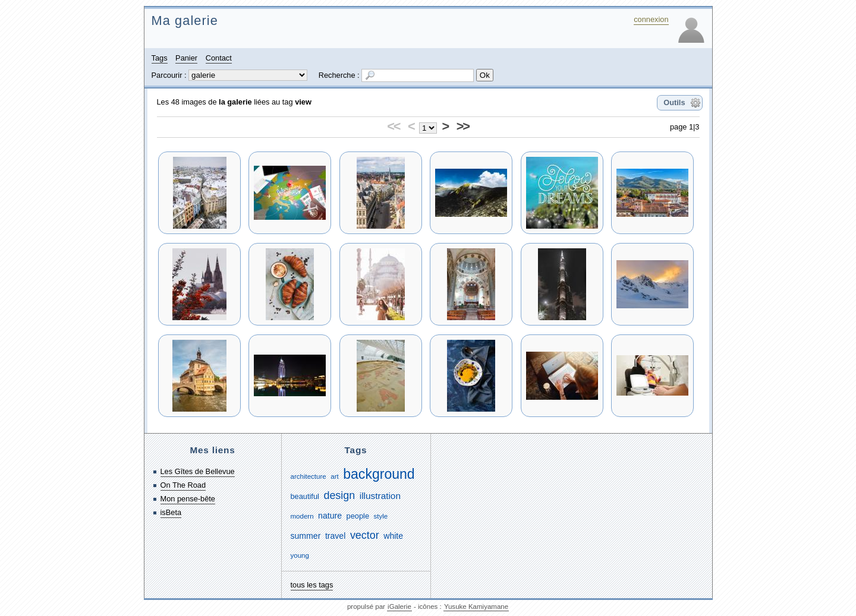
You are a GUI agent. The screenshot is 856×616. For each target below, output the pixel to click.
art (334, 476)
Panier (186, 58)
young (300, 555)
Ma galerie (185, 20)
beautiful (305, 496)
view (303, 102)
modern (302, 516)
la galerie (235, 102)
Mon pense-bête (188, 499)
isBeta (171, 512)
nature (330, 516)
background (379, 474)
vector (365, 535)
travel (335, 536)
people (358, 516)
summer (306, 536)
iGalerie (399, 606)
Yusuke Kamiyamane (476, 606)
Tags (160, 58)
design (339, 495)
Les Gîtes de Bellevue (198, 471)
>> (463, 126)
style (381, 516)
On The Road (183, 485)
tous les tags (312, 585)
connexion (651, 19)
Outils (674, 102)
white (393, 536)
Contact (219, 58)
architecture (309, 476)
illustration (380, 496)
